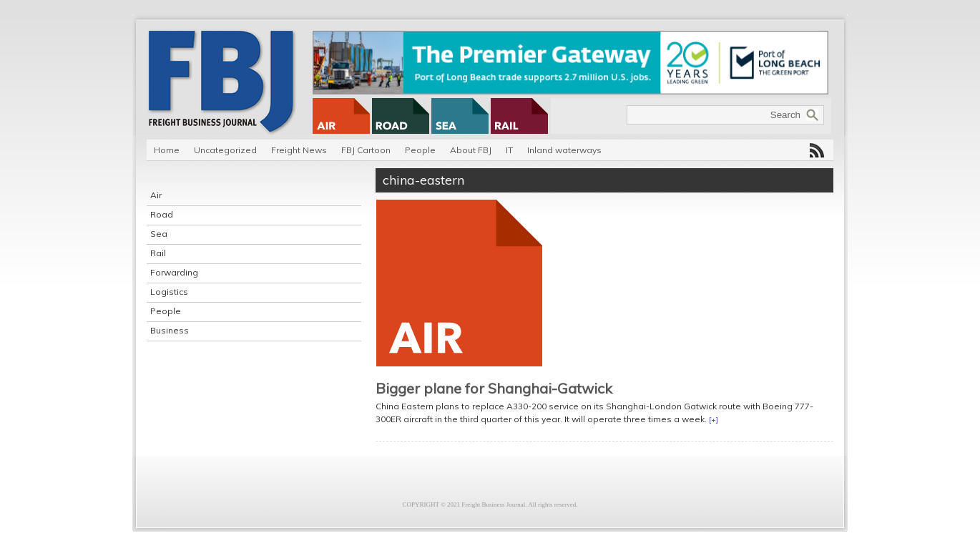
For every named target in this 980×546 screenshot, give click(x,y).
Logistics (169, 292)
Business (170, 330)
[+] (714, 420)
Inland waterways (564, 150)
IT (509, 150)
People (420, 150)
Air (156, 195)
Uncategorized (225, 150)
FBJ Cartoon (366, 150)
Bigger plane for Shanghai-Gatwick (494, 388)
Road (162, 214)
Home (167, 150)
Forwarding (174, 272)
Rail (158, 253)
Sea (159, 234)
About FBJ (471, 150)
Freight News (299, 150)
